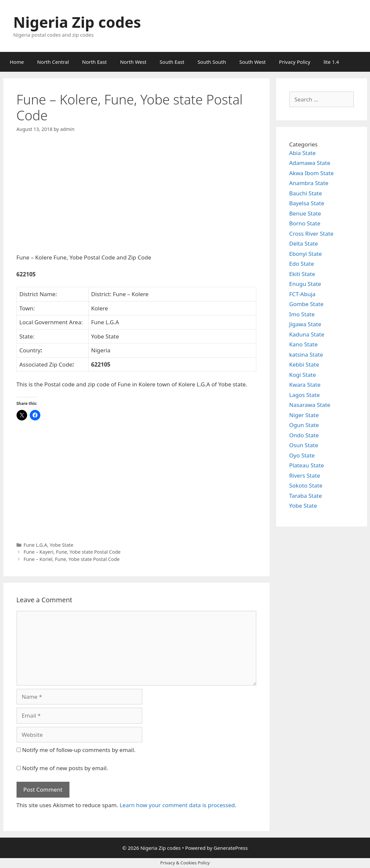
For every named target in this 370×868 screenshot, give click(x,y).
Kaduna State (307, 334)
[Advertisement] (136, 199)
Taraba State (306, 496)
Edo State (302, 264)
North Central (53, 62)
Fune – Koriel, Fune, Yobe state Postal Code (72, 559)
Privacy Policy (295, 62)
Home (17, 62)
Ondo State (304, 435)
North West (133, 62)
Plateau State (307, 465)
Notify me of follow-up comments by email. (79, 750)
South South (212, 62)
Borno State (305, 223)
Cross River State (311, 234)
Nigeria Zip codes (77, 22)
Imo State (302, 314)
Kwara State (305, 385)
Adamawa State (310, 163)
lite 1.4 (331, 62)
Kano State (304, 344)
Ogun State (304, 425)
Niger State (304, 415)
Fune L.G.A (35, 545)
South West (253, 62)
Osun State (304, 445)
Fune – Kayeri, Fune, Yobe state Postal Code (72, 552)
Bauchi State (306, 193)
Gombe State (307, 304)
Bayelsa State (307, 203)
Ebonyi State (306, 254)
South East (172, 62)
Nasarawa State (310, 405)
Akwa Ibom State (312, 173)
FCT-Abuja (303, 294)
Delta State (304, 243)
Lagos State (305, 395)
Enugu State (305, 284)
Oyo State (302, 455)
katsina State (306, 355)
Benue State (305, 213)
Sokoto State (306, 485)
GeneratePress (231, 848)
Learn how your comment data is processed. (178, 805)
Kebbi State (304, 364)
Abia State (303, 153)
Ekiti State (302, 274)
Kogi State (303, 375)
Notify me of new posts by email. (65, 768)
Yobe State (62, 545)
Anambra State (309, 183)
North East (94, 62)
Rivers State (305, 475)
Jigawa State (305, 324)
